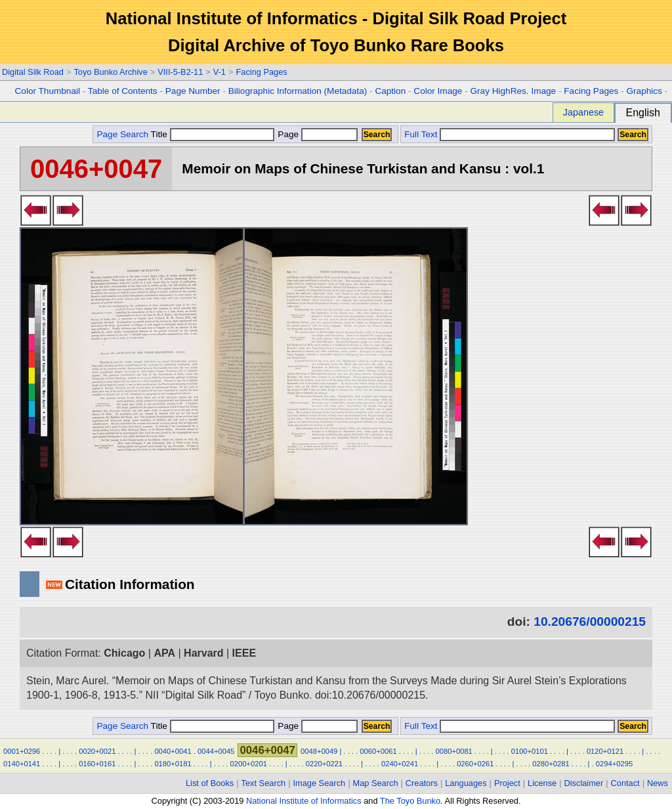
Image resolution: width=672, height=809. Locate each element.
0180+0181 (173, 764)
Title (213, 134)
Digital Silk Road (33, 72)
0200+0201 (249, 764)
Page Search (122, 134)
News (658, 783)
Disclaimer (584, 783)
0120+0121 (605, 751)
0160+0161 (97, 764)
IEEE (244, 653)
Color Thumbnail (48, 91)
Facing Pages (261, 72)
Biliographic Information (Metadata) (298, 91)
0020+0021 (97, 751)
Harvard (203, 653)
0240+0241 (400, 764)
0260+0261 (475, 764)
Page (317, 134)
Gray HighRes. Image (513, 91)
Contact (625, 783)
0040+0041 (173, 751)
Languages (466, 783)
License (542, 783)
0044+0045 (216, 751)
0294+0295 (614, 764)
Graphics (644, 91)
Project (507, 783)
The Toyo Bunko (410, 801)
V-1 (220, 72)
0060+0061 (378, 751)
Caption (390, 91)
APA (164, 653)
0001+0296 (22, 751)
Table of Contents (123, 91)
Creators (422, 783)
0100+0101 (530, 751)
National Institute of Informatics (304, 801)
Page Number (193, 91)
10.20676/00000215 (590, 622)
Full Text (421, 134)
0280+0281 (551, 764)
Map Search (376, 783)
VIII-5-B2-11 (180, 72)
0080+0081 (454, 751)
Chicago (124, 653)
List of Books (210, 783)
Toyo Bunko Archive (110, 72)
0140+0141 (22, 764)
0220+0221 (324, 764)
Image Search (320, 783)
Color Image (438, 91)
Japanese (583, 112)
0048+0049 (319, 751)
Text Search (264, 783)
